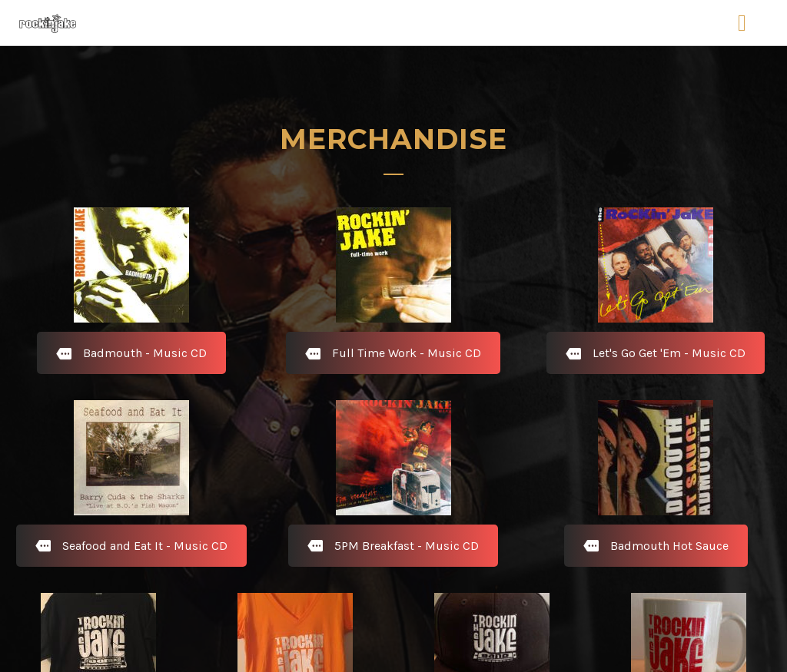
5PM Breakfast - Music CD (393, 546)
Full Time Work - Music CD (393, 353)
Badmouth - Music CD (131, 353)
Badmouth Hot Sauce (656, 546)
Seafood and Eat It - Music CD (131, 546)
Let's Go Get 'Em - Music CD (656, 353)
